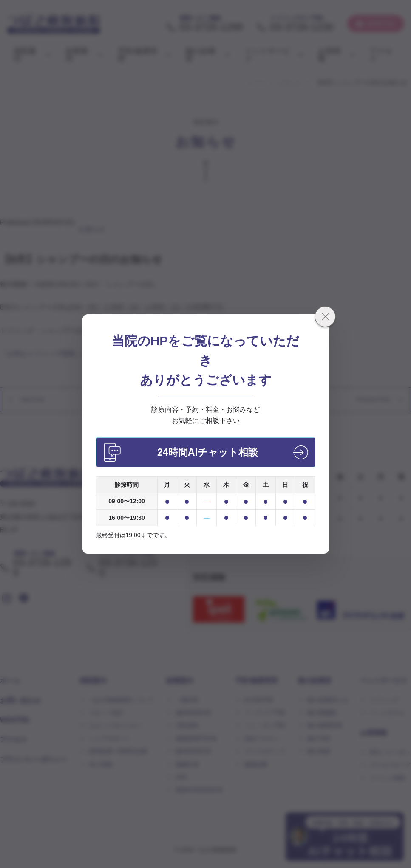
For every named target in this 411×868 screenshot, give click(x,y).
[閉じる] (325, 318)
